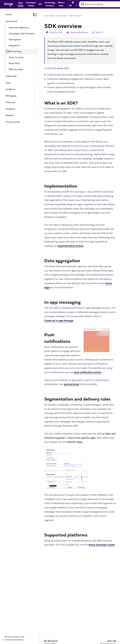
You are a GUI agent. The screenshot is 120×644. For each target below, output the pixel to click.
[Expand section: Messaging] (35, 96)
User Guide (49, 16)
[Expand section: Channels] (35, 102)
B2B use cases (16, 69)
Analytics (10, 109)
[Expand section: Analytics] (35, 109)
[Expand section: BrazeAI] (35, 115)
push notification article (88, 372)
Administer (11, 76)
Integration (14, 46)
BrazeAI (10, 115)
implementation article (70, 246)
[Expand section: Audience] (35, 89)
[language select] (73, 6)
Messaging (11, 96)
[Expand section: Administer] (35, 76)
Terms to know (16, 57)
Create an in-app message (59, 321)
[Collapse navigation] (35, 15)
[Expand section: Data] (35, 83)
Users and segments (19, 28)
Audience (10, 89)
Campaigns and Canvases (21, 34)
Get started (11, 21)
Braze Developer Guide (102, 545)
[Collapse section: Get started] (35, 21)
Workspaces (15, 40)
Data (8, 83)
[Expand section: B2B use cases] (35, 69)
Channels (10, 102)
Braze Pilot (14, 63)
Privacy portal (13, 122)
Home (9, 15)
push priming (71, 384)
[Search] (83, 4)
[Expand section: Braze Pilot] (35, 63)
